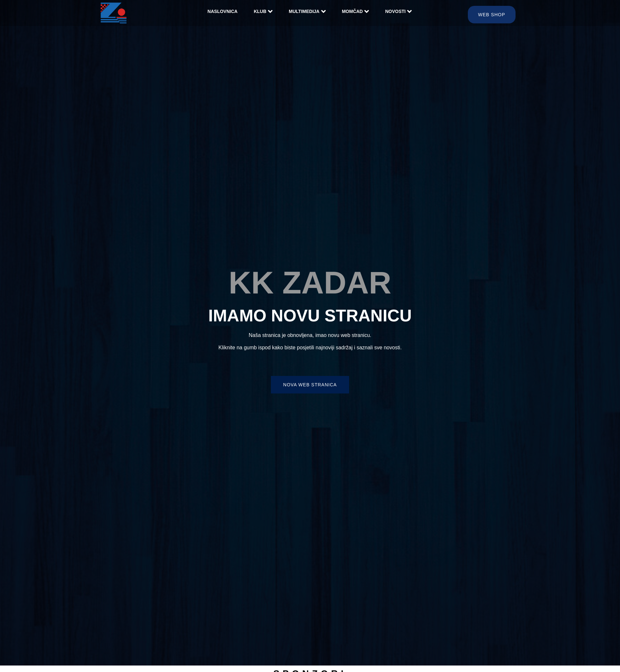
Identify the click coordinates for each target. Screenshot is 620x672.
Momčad (356, 11)
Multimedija (307, 11)
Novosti (398, 11)
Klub (263, 11)
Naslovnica (223, 11)
